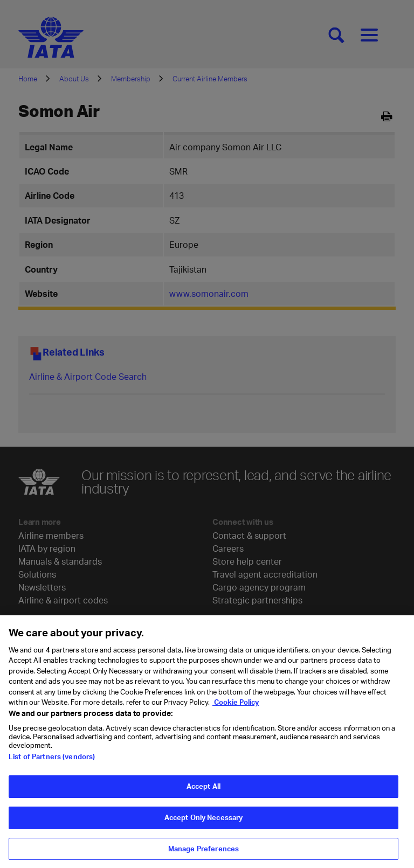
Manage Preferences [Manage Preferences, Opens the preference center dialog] (203, 854)
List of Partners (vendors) (52, 762)
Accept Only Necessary (204, 823)
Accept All (203, 792)
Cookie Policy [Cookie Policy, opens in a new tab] (236, 708)
